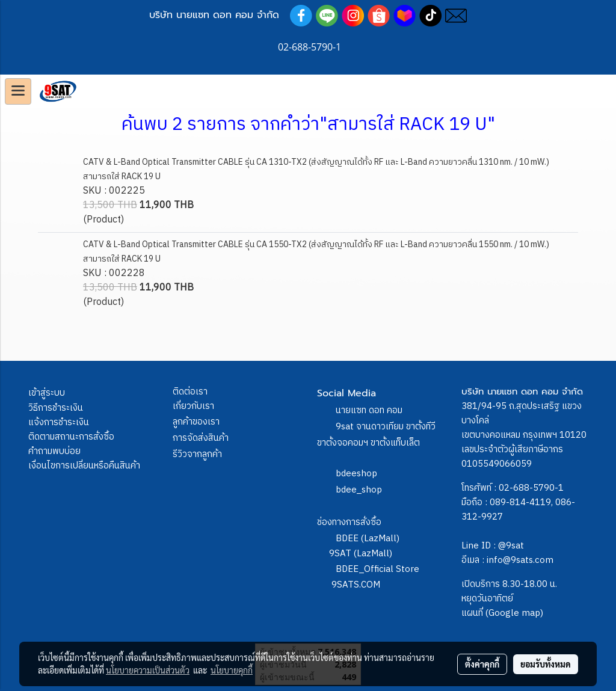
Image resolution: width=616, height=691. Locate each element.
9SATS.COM (356, 585)
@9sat (511, 546)
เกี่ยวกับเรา (193, 406)
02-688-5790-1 (531, 488)
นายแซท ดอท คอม (369, 410)
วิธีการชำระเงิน (56, 408)
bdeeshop (356, 474)
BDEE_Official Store (377, 569)
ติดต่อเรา (190, 392)
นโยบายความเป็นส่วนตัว (148, 670)
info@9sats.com (520, 560)
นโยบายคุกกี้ (232, 670)
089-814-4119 (520, 502)
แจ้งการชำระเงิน (59, 422)
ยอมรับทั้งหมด (546, 664)
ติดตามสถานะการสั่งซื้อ (71, 437)
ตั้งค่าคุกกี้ (482, 664)
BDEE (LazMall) (368, 539)
